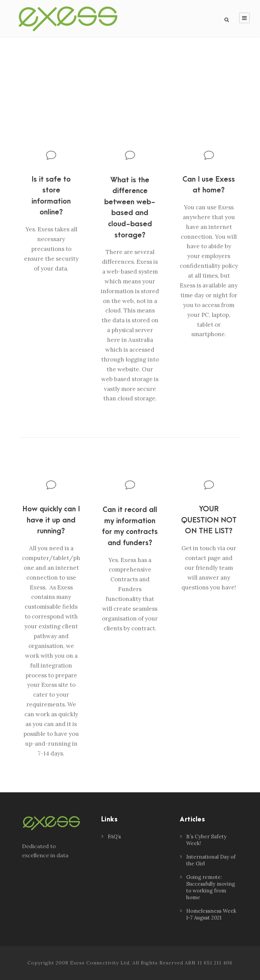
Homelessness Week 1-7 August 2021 (211, 914)
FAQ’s (114, 836)
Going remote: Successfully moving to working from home (211, 887)
